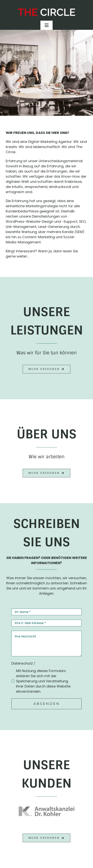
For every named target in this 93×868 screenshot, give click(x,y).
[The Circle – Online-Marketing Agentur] (46, 10)
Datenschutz (23, 663)
